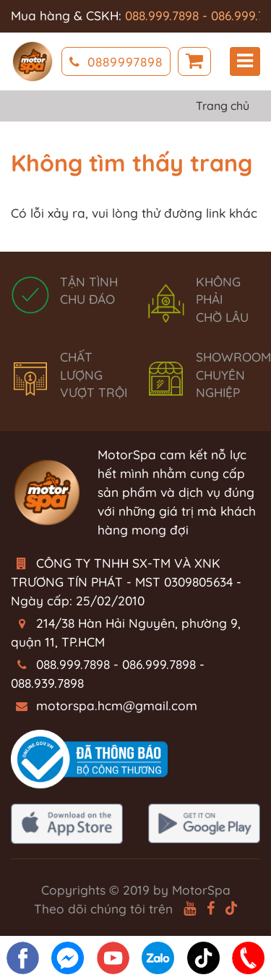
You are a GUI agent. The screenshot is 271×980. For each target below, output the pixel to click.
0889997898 (116, 62)
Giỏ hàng (194, 62)
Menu (245, 61)
